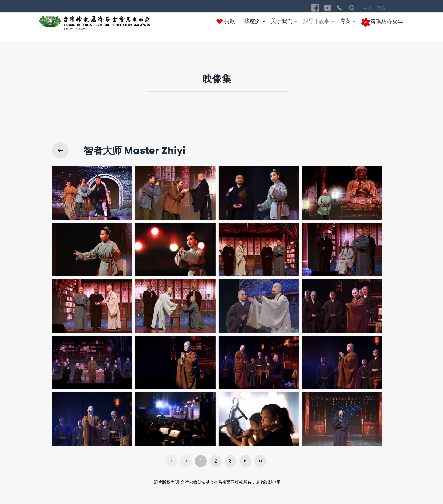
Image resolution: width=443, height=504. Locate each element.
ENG (381, 8)
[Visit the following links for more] (315, 8)
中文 (368, 8)
